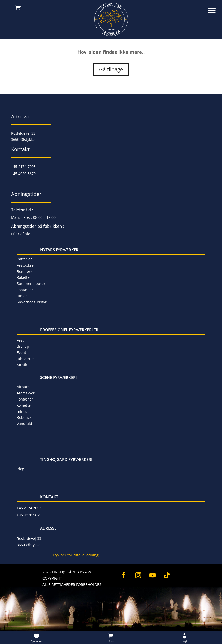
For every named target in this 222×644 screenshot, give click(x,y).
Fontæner (25, 290)
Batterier (24, 259)
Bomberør (25, 271)
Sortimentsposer (31, 284)
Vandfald (24, 424)
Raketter (24, 277)
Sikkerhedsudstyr (32, 302)
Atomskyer (26, 393)
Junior (22, 296)
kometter (24, 405)
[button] (214, 8)
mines (22, 411)
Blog (20, 469)
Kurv (111, 641)
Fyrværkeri (37, 641)
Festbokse (25, 265)
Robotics (24, 417)
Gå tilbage (111, 69)
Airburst (24, 387)
